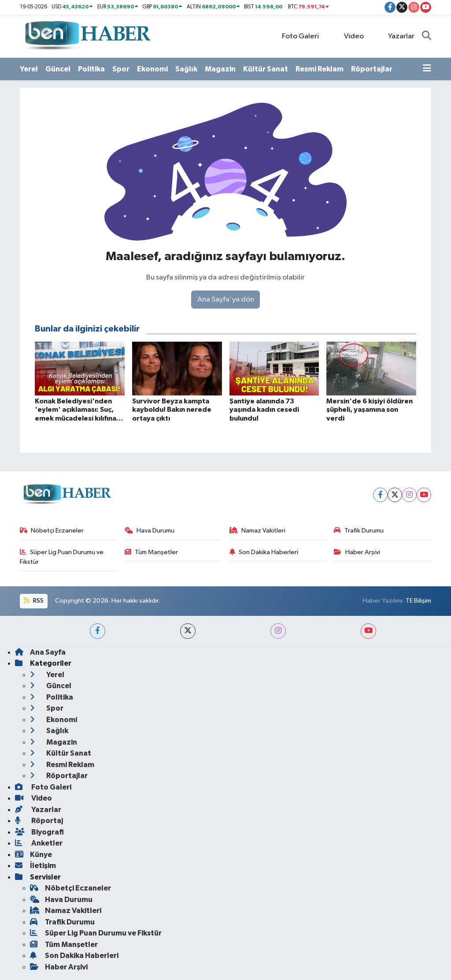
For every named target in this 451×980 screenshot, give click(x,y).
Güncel (58, 69)
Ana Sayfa (40, 652)
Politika (91, 69)
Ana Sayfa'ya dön (226, 300)
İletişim (35, 866)
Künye (33, 855)
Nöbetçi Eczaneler (52, 531)
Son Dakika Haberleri (264, 552)
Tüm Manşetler (152, 552)
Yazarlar (397, 36)
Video (349, 36)
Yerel (29, 69)
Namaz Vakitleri (258, 531)
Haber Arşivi (357, 552)
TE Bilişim (418, 601)
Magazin (220, 69)
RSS (33, 601)
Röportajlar (372, 69)
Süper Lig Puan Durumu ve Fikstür (62, 557)
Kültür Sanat (266, 69)
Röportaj (39, 821)
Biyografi (39, 832)
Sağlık (186, 69)
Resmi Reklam (320, 69)
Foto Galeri (296, 36)
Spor (121, 69)
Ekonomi (152, 69)
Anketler (39, 843)
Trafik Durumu (359, 531)
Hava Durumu (150, 531)
